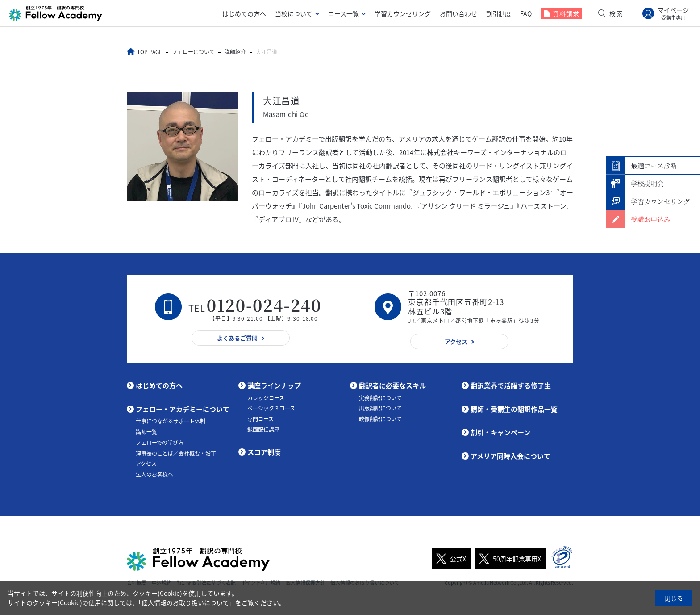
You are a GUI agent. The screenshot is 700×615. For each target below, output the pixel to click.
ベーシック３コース (271, 408)
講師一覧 (146, 432)
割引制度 (499, 13)
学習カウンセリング (403, 13)
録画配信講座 (263, 430)
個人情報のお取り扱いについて (185, 602)
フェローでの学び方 (160, 443)
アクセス (146, 464)
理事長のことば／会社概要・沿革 (176, 453)
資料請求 (566, 13)
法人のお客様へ (154, 474)
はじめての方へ (244, 13)
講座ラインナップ (274, 385)
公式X (449, 559)
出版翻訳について (380, 408)
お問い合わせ (458, 13)
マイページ (673, 13)
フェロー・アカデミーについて (183, 409)
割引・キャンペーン (500, 432)
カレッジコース (266, 398)
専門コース (260, 419)
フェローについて (194, 52)
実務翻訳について (380, 398)
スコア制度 (264, 452)
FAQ (526, 13)
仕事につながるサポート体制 (171, 421)
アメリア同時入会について (510, 456)
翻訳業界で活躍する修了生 (511, 385)
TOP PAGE (150, 52)
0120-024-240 (264, 305)
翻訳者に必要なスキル (392, 385)
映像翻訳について (380, 419)
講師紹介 (236, 52)
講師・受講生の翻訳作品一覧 (514, 409)
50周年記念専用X (508, 559)
